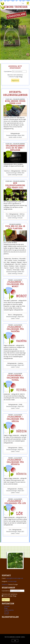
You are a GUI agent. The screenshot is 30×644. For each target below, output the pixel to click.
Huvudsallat (22, 260)
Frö (7, 214)
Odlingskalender (15, 133)
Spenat (6, 268)
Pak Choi (18, 264)
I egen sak (9, 99)
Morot (25, 262)
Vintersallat (16, 270)
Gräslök (10, 260)
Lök (5, 262)
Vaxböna (9, 270)
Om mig (7, 612)
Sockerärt (23, 266)
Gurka (15, 260)
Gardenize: (5, 584)
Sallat (17, 266)
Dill (5, 260)
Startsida (7, 606)
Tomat (17, 268)
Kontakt (7, 614)
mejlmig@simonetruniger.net (15, 578)
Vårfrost (24, 171)
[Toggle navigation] (5, 3)
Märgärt (20, 262)
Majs (8, 262)
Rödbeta (12, 266)
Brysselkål (22, 259)
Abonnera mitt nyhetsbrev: (15, 75)
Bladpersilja (8, 259)
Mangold (13, 262)
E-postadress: (15, 71)
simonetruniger (12, 581)
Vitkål (22, 270)
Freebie (11, 280)
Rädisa (6, 266)
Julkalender (18, 280)
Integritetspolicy (9, 610)
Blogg (6, 608)
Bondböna (15, 259)
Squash (12, 268)
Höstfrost (7, 171)
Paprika (24, 264)
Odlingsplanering (19, 99)
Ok (15, 641)
